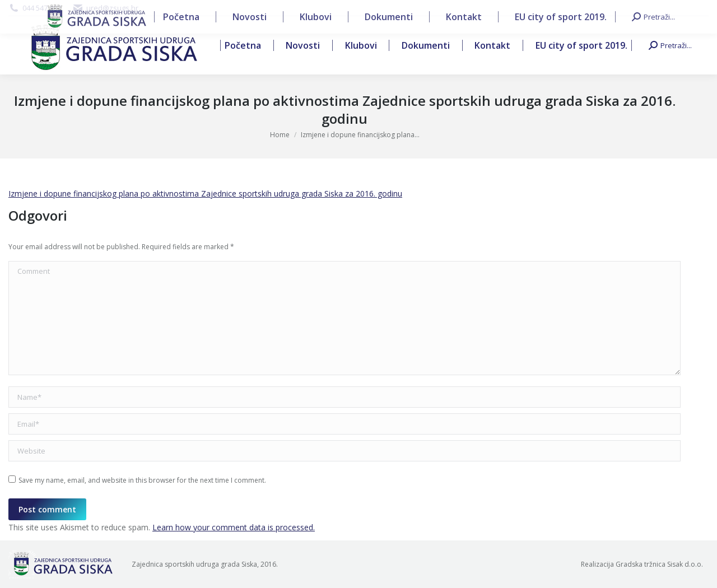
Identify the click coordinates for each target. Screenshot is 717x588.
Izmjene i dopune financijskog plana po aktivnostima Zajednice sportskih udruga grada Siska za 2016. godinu (205, 193)
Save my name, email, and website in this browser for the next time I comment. (142, 480)
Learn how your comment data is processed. (234, 527)
